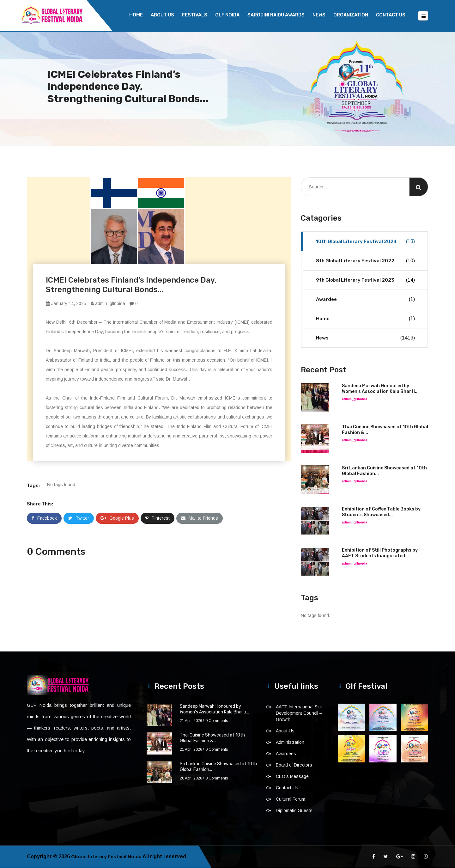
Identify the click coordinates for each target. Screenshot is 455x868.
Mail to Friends (200, 518)
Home (136, 15)
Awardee (365, 300)
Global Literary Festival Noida (108, 857)
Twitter (79, 518)
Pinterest (158, 518)
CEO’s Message (292, 777)
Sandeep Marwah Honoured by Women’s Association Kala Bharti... (380, 389)
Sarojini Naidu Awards (276, 15)
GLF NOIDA (227, 15)
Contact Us (391, 15)
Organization (351, 15)
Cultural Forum (291, 799)
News (319, 15)
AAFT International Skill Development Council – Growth (299, 713)
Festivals (195, 15)
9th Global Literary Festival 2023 (365, 280)
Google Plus (117, 518)
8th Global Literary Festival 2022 (365, 261)
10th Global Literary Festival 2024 (365, 242)
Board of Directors (294, 765)
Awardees (286, 754)
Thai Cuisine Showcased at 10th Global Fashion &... (212, 738)
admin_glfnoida (108, 304)
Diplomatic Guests (294, 811)
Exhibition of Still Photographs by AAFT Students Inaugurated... (380, 553)
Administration (290, 743)
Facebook (44, 518)
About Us (162, 15)
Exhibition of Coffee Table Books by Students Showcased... (381, 512)
